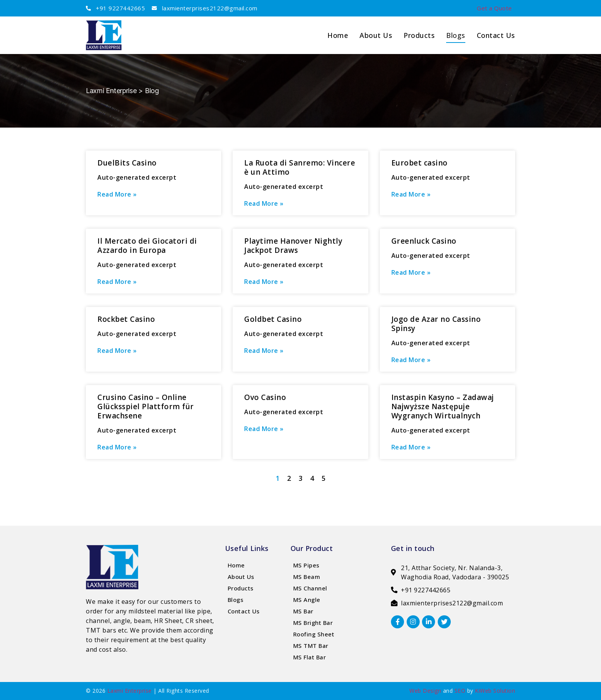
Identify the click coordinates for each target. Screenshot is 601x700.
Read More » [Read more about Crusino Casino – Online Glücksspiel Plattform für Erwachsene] (117, 447)
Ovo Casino (265, 397)
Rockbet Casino (126, 319)
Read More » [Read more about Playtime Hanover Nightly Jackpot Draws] (264, 282)
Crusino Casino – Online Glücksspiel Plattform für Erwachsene (146, 407)
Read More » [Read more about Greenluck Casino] (411, 272)
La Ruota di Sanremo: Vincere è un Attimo (300, 167)
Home (236, 565)
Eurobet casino (420, 163)
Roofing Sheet (314, 634)
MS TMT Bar (311, 646)
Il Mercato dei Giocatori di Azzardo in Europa (147, 246)
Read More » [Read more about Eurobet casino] (411, 194)
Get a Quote (494, 8)
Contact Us (496, 35)
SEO (460, 691)
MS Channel (310, 588)
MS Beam (307, 577)
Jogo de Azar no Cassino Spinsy (436, 324)
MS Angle (307, 600)
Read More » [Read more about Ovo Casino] (264, 429)
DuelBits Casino (127, 163)
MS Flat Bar (310, 657)
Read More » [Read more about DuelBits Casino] (117, 194)
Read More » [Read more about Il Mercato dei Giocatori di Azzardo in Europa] (117, 282)
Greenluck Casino (424, 241)
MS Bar (303, 611)
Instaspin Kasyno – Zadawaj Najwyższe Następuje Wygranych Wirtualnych (443, 407)
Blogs (456, 35)
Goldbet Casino (273, 319)
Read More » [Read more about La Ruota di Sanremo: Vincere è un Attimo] (264, 203)
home (338, 35)
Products (419, 35)
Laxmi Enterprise (130, 691)
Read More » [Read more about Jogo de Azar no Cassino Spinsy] (411, 360)
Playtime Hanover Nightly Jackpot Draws (293, 246)
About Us (241, 577)
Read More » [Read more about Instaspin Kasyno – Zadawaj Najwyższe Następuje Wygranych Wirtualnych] (411, 447)
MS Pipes (306, 565)
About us (376, 35)
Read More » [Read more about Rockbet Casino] (117, 351)
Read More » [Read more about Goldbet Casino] (264, 351)
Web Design (425, 691)
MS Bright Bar (313, 623)
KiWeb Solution (495, 691)
